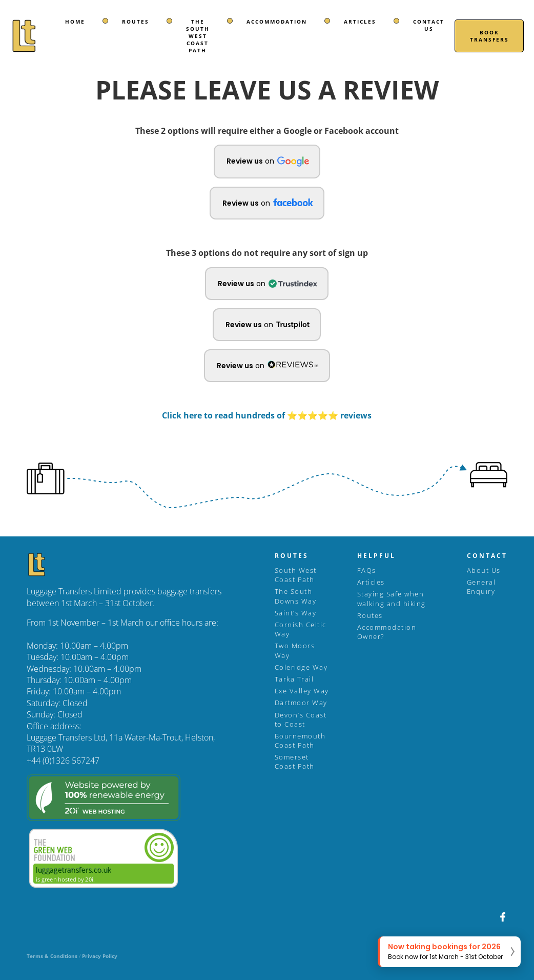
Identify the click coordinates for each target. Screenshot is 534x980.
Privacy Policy (100, 956)
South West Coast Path (296, 575)
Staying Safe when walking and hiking (392, 598)
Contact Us (429, 25)
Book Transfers (489, 36)
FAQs (367, 570)
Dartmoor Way (301, 703)
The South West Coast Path (198, 36)
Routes (136, 22)
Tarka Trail (294, 679)
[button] (267, 162)
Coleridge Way (301, 667)
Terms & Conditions (52, 956)
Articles (360, 22)
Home (75, 22)
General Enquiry (481, 587)
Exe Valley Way (302, 691)
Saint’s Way (296, 613)
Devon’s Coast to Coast (301, 719)
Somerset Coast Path (295, 762)
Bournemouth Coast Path (300, 741)
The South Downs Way (296, 596)
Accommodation (277, 22)
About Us (484, 570)
